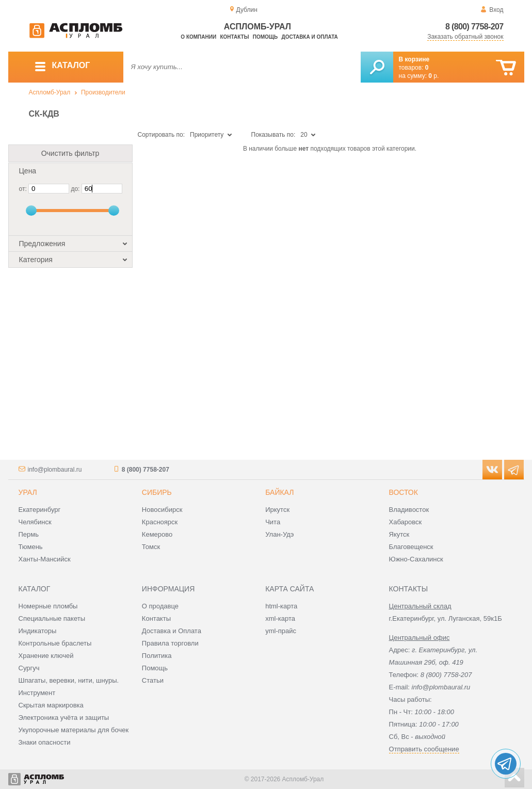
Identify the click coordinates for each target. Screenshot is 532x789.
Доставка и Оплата (172, 631)
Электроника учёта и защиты (64, 718)
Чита (273, 522)
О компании (198, 37)
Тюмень (31, 547)
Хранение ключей (46, 656)
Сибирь (157, 492)
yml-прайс (281, 631)
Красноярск (160, 522)
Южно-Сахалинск (416, 559)
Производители (103, 92)
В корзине (414, 59)
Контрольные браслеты (55, 643)
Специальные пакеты (52, 618)
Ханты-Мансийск (45, 559)
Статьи (153, 680)
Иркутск (277, 510)
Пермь (29, 534)
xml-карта (280, 618)
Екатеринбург (40, 510)
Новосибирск (162, 510)
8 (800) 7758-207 (474, 27)
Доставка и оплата (310, 37)
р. (433, 76)
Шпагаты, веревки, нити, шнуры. (69, 680)
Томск (151, 547)
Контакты (234, 37)
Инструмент (37, 693)
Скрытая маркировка (51, 705)
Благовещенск (411, 547)
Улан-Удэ (279, 534)
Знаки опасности (45, 742)
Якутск (399, 534)
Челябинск (35, 522)
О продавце (160, 606)
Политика (157, 656)
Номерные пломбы (48, 606)
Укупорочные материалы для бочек (74, 730)
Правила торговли (170, 643)
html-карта (281, 606)
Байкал (279, 492)
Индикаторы (38, 631)
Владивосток (409, 510)
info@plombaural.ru (55, 470)
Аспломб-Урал (50, 92)
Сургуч (29, 668)
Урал (28, 492)
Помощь (265, 37)
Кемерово (157, 534)
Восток (404, 492)
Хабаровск (406, 522)
